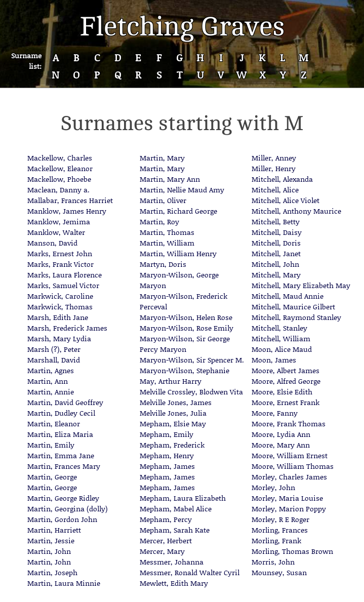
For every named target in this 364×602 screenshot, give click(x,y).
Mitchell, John (275, 264)
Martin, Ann (48, 381)
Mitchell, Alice (275, 190)
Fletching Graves (182, 27)
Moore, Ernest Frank (286, 402)
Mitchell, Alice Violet (286, 200)
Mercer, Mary (162, 551)
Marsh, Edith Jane (58, 317)
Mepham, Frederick (172, 445)
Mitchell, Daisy (277, 232)
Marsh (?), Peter (54, 349)
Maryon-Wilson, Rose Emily (187, 328)
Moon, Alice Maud (282, 349)
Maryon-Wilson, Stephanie (185, 370)
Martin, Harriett (54, 530)
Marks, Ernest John (60, 253)
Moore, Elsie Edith (282, 392)
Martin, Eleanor (54, 424)
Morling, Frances (280, 530)
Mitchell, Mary (276, 275)
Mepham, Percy (166, 519)
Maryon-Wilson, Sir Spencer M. (192, 360)
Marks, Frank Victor (60, 264)
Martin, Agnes (51, 370)
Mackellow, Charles (60, 158)
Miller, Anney (274, 158)
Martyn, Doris (163, 264)
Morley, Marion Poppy (289, 509)
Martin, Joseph (52, 572)
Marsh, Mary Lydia (59, 338)
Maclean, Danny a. (58, 190)
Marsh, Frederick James (67, 328)
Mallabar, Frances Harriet (70, 200)
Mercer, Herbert (166, 540)
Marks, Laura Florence (65, 275)
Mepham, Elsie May (173, 424)
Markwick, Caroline (60, 296)
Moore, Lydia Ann (281, 434)
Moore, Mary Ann (281, 445)
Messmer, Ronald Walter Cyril (190, 572)
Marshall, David (54, 360)
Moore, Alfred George (286, 381)
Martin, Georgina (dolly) (68, 509)
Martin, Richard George (178, 211)
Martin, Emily (51, 445)
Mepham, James (167, 466)
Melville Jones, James (176, 402)
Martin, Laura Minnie (64, 583)
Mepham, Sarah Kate (175, 530)
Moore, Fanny (275, 413)
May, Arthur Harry (171, 381)
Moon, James (274, 360)
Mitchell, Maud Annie (288, 296)
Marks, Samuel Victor (63, 285)
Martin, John (49, 551)
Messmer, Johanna (172, 562)
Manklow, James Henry (67, 211)
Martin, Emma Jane (61, 455)
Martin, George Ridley (63, 498)
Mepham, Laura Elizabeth (183, 498)
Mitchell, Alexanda (282, 179)
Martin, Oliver (163, 200)
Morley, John (273, 487)
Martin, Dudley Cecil (61, 413)
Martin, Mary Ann (170, 179)
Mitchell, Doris (276, 243)
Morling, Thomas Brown (292, 551)
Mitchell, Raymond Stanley (296, 317)
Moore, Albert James (286, 370)
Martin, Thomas (167, 232)
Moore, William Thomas (293, 466)
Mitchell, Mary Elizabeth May (301, 285)
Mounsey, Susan (279, 572)
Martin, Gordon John (62, 519)
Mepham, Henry (167, 455)
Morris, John (273, 562)
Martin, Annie (51, 392)
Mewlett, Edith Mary (174, 583)
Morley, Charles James (289, 477)
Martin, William (167, 243)
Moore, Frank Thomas (289, 424)
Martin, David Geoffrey (65, 402)
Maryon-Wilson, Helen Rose (186, 317)
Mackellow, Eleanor (60, 168)
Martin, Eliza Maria (60, 434)
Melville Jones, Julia (173, 413)
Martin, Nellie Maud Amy (182, 190)
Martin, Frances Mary (64, 466)
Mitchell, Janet (276, 253)
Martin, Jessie (51, 540)
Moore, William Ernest (290, 455)
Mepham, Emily (167, 434)
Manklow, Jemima (59, 222)
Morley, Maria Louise (287, 498)
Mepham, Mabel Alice (176, 509)
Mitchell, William (281, 338)
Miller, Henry (274, 168)
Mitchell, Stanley (279, 328)
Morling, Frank (276, 540)
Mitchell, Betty (276, 222)
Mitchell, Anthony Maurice (296, 211)
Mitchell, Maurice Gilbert (293, 307)
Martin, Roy (159, 222)
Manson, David (52, 243)
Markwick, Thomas (60, 307)
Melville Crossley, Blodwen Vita (191, 392)
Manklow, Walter (56, 232)
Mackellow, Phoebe (59, 179)
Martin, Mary (162, 158)
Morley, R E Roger (280, 519)
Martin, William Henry (178, 253)
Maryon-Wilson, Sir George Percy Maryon (185, 344)
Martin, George (52, 477)
